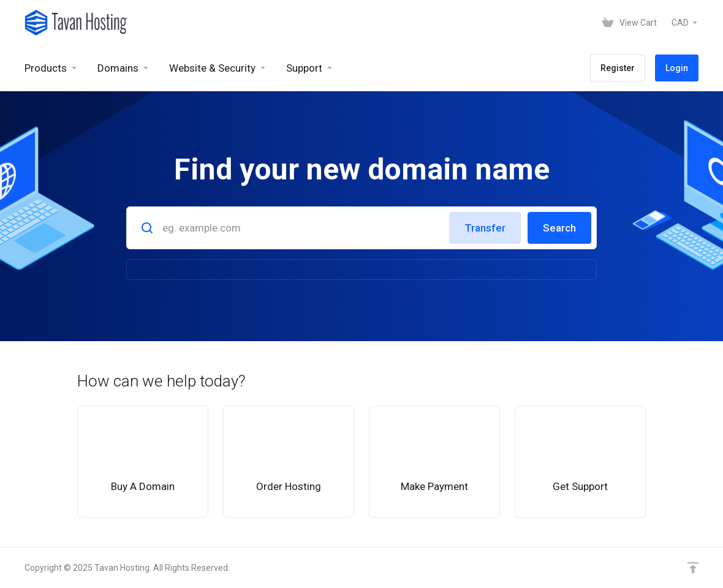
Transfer (485, 228)
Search (559, 228)
